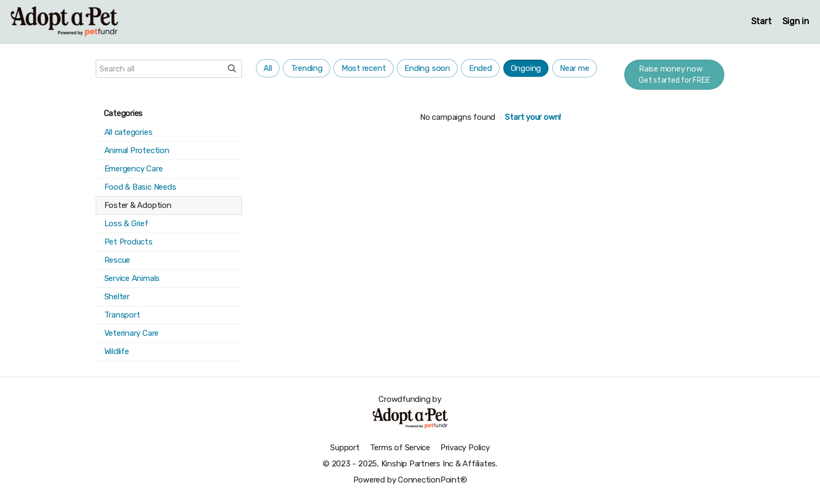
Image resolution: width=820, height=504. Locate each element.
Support (345, 448)
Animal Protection (137, 150)
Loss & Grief (126, 224)
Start (761, 21)
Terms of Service (400, 448)
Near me (574, 68)
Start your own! (533, 117)
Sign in (796, 21)
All (268, 68)
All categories (129, 132)
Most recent (364, 68)
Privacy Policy (465, 448)
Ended (480, 68)
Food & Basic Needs (140, 187)
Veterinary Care (132, 333)
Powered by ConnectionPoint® (410, 480)
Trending (307, 68)
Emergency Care (134, 169)
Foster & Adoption (138, 205)
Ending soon (427, 68)
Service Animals (132, 278)
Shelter (117, 297)
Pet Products (129, 242)
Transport (122, 315)
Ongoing (526, 68)
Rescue (117, 260)
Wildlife (117, 351)
